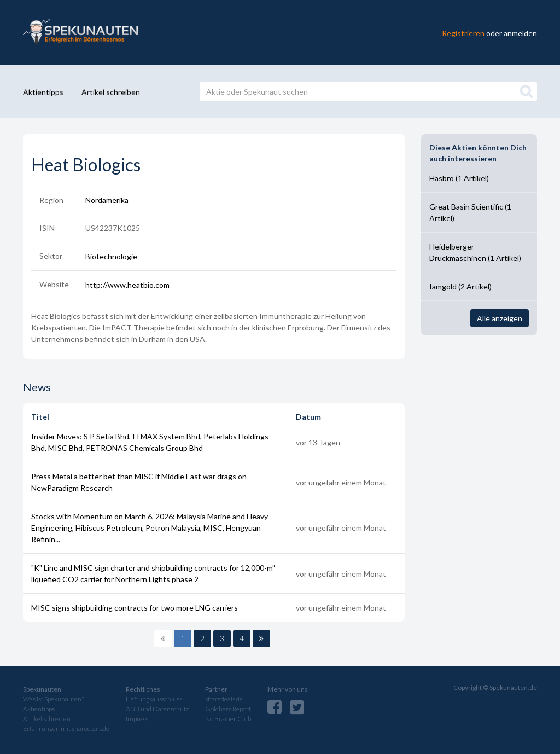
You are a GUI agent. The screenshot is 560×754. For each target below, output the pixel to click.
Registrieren (463, 33)
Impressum (142, 719)
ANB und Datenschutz (157, 709)
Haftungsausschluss (154, 699)
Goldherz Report (228, 709)
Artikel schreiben (111, 92)
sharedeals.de (224, 699)
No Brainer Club (228, 719)
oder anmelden (512, 33)
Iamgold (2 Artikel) (460, 286)
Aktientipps (43, 92)
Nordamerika (107, 200)
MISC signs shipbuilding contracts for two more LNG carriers (135, 608)
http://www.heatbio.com (127, 285)
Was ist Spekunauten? (54, 699)
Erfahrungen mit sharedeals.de (66, 729)
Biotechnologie (111, 256)
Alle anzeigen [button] (500, 318)
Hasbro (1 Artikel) (459, 178)
